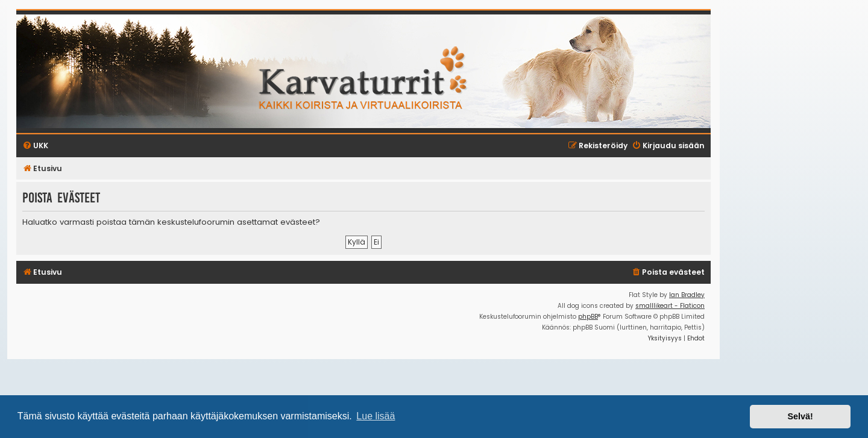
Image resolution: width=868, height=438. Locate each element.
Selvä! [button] (800, 416)
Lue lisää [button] (376, 416)
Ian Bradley (687, 295)
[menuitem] (668, 273)
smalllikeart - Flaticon (670, 306)
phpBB (588, 317)
